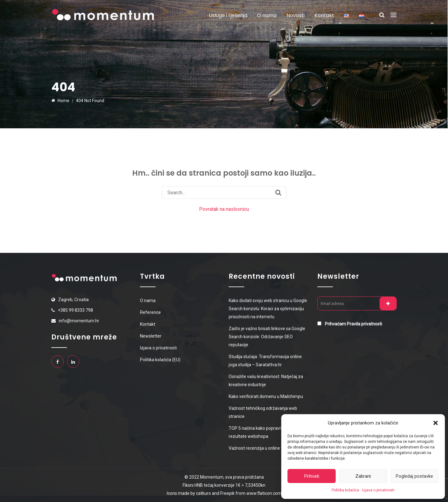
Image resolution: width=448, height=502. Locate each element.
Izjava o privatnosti (378, 490)
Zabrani (363, 476)
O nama (267, 15)
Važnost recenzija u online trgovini (262, 448)
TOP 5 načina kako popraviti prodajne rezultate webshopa (265, 432)
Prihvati (312, 476)
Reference (150, 312)
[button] (436, 423)
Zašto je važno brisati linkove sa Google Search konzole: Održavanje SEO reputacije (267, 337)
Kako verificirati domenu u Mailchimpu (266, 396)
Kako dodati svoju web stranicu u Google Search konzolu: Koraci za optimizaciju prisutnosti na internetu (268, 309)
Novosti (296, 15)
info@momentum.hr (79, 321)
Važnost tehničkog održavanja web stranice (263, 412)
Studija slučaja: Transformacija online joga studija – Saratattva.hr (265, 361)
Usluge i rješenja (228, 15)
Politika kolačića (345, 490)
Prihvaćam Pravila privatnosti (353, 324)
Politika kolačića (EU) (160, 360)
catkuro (203, 493)
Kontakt (324, 15)
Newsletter (151, 336)
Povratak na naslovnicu (224, 209)
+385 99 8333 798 (75, 310)
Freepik (228, 493)
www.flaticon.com (264, 493)
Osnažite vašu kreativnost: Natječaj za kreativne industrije (266, 381)
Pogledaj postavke (414, 476)
